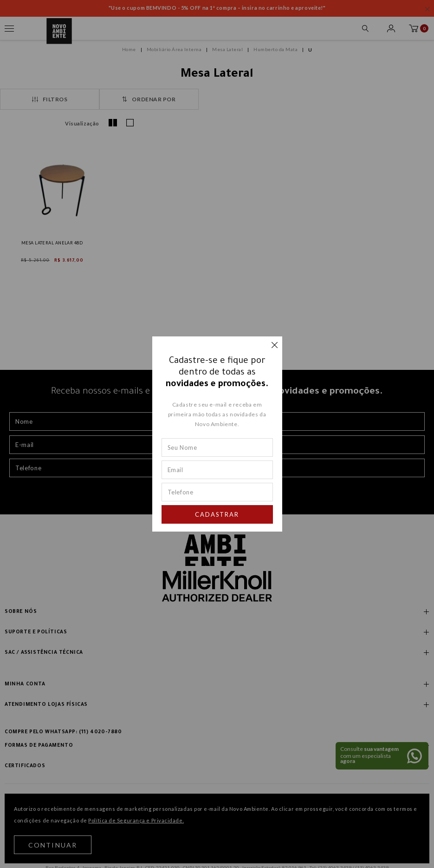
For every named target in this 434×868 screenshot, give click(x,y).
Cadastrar (217, 514)
